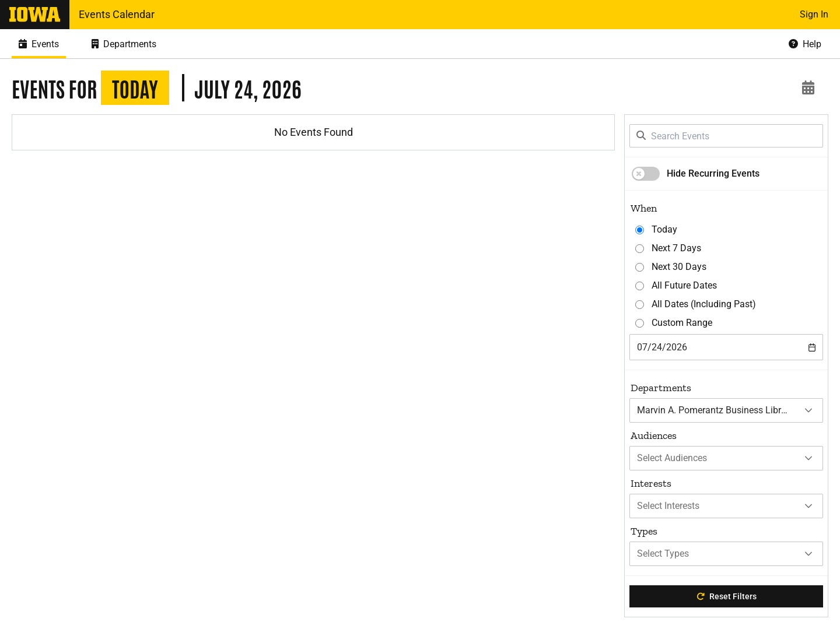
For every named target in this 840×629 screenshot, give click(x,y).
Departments (661, 388)
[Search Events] (726, 136)
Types (644, 531)
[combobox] (726, 347)
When (644, 208)
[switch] (646, 174)
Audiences (654, 435)
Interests (651, 483)
